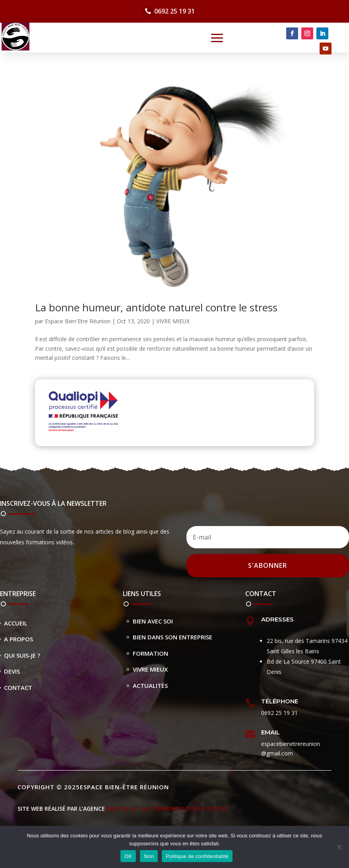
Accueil (16, 623)
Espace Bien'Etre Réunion (78, 321)
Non (149, 856)
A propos (18, 639)
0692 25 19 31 (174, 11)
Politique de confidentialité (197, 856)
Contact (18, 687)
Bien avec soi (153, 621)
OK (128, 856)
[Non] (339, 847)
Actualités (150, 685)
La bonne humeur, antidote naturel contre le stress (156, 307)
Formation (150, 653)
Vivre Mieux (150, 669)
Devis (12, 671)
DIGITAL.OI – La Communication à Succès (167, 809)
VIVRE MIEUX (173, 321)
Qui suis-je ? (22, 655)
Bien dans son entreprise (173, 637)
